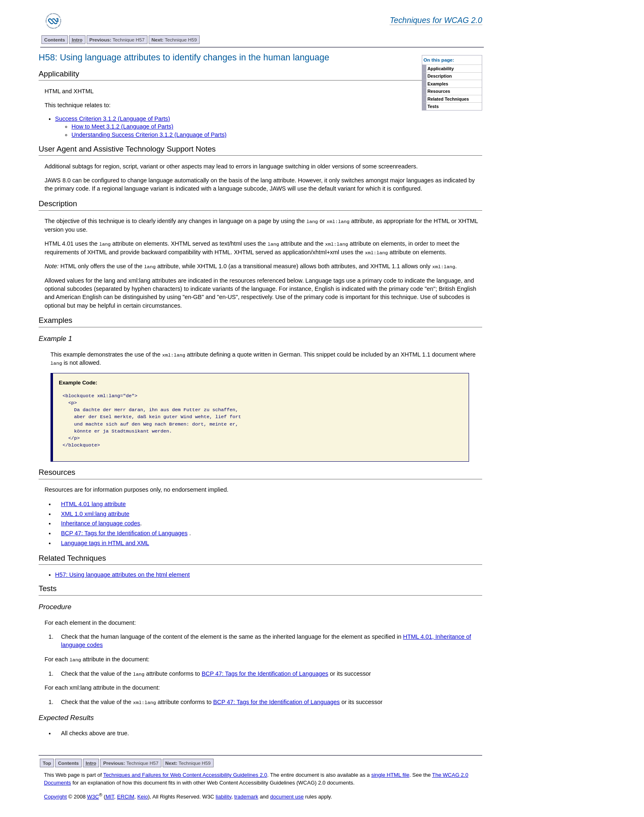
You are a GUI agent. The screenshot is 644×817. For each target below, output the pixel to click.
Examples (438, 84)
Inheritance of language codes (100, 523)
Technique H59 (174, 40)
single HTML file (390, 774)
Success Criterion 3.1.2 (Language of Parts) (113, 119)
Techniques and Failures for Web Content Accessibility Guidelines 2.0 (185, 774)
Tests (433, 106)
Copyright (55, 796)
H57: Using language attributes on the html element (122, 574)
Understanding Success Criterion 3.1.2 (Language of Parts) (149, 135)
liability (223, 796)
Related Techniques (448, 99)
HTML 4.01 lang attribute (93, 504)
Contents (55, 40)
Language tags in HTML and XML (105, 543)
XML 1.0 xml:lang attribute (95, 513)
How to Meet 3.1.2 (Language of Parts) (122, 127)
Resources (439, 91)
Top (47, 762)
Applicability (441, 69)
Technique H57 (117, 40)
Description (440, 76)
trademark (246, 796)
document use (287, 796)
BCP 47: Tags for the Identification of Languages (124, 533)
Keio (143, 796)
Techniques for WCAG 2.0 (436, 20)
